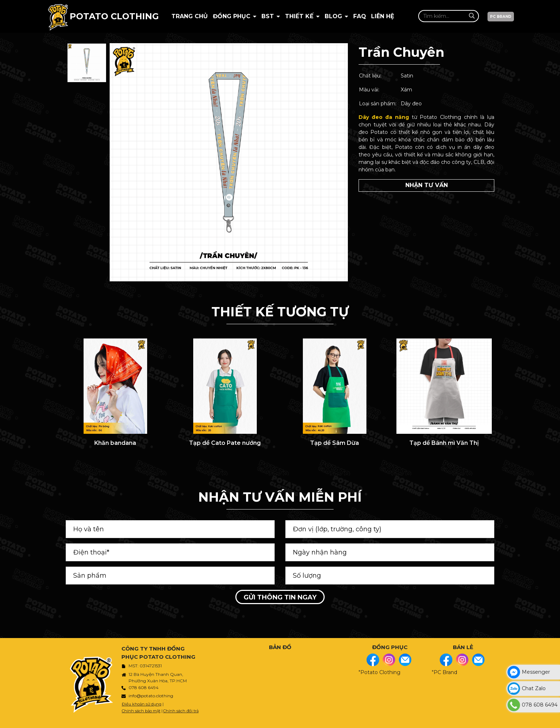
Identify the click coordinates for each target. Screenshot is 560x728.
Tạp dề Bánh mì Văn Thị (444, 443)
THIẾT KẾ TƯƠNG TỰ (280, 312)
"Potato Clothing (379, 672)
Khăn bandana (115, 443)
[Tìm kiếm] (472, 16)
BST (269, 16)
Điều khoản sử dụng (142, 704)
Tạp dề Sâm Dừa (334, 443)
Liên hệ (383, 16)
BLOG (334, 16)
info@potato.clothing (151, 696)
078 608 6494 (144, 687)
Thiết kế (300, 16)
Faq (360, 16)
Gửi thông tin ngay (280, 597)
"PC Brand (444, 672)
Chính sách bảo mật (141, 711)
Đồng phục (232, 16)
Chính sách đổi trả (181, 711)
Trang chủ (190, 16)
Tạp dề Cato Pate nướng (225, 443)
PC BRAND (501, 17)
